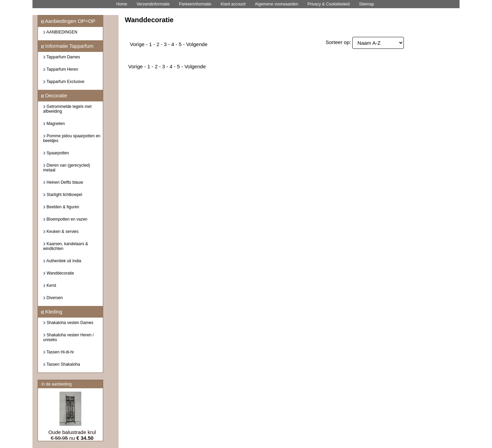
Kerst (50, 285)
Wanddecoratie (59, 273)
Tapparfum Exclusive (64, 82)
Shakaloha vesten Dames (68, 323)
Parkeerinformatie (195, 4)
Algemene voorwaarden (277, 4)
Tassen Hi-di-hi (58, 352)
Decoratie (54, 95)
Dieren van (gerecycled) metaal (67, 168)
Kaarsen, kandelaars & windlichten (66, 246)
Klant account (233, 4)
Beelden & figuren (61, 207)
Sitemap (367, 4)
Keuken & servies (61, 232)
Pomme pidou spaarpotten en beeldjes (72, 138)
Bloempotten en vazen (65, 219)
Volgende (197, 44)
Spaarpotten (56, 153)
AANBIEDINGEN (60, 32)
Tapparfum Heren (61, 69)
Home (122, 4)
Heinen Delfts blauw (63, 182)
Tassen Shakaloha (61, 364)
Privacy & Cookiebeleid (329, 4)
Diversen (53, 298)
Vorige (137, 44)
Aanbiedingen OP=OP (68, 21)
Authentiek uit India (62, 261)
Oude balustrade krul (72, 432)
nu (72, 438)
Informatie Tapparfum (67, 46)
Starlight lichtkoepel (63, 195)
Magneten (54, 124)
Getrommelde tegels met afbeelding (67, 109)
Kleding (52, 312)
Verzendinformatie (153, 4)
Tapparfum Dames (61, 57)
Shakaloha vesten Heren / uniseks (68, 337)
